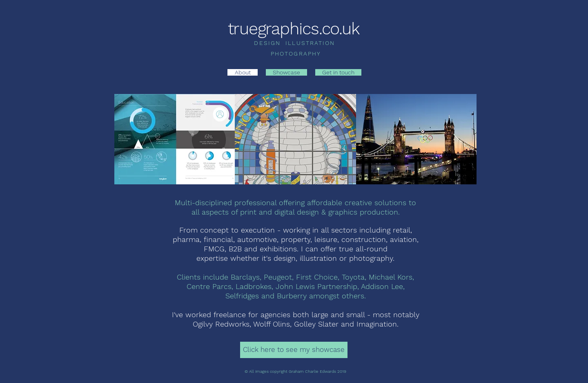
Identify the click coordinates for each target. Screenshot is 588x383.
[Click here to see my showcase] (294, 350)
